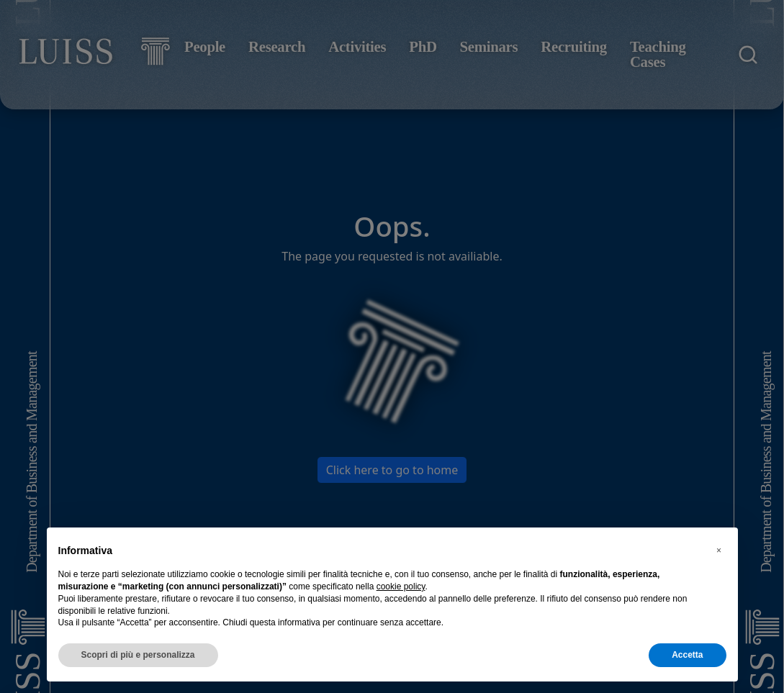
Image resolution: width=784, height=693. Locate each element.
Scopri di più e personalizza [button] (138, 655)
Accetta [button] (687, 655)
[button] (719, 551)
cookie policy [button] (401, 586)
